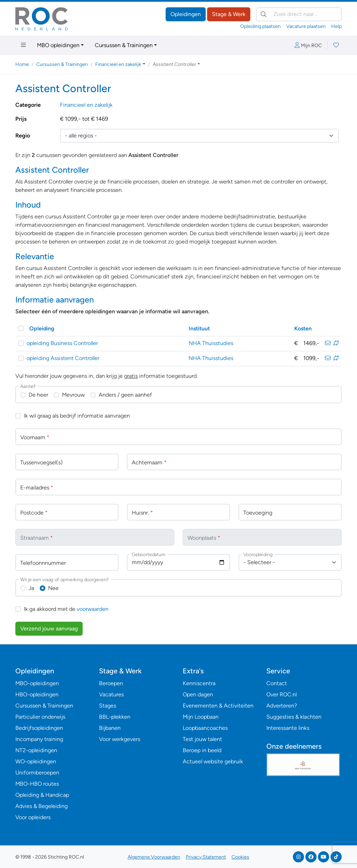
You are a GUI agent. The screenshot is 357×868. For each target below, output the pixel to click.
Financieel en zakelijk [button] (118, 64)
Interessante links (288, 728)
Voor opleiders (33, 817)
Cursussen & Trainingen (124, 45)
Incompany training (39, 739)
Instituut (199, 328)
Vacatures (111, 694)
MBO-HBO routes (37, 784)
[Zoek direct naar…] (299, 14)
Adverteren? (282, 706)
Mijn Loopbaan (201, 717)
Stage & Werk (229, 14)
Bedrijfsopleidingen (39, 728)
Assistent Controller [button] (174, 64)
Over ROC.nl (282, 694)
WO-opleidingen (36, 761)
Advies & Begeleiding (41, 806)
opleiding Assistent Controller (63, 358)
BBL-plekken (115, 717)
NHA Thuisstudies (211, 343)
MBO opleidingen (58, 45)
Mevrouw (73, 395)
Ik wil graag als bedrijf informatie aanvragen (77, 416)
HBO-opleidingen (37, 694)
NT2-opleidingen (36, 750)
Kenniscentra (199, 683)
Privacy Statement (206, 857)
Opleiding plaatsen (260, 26)
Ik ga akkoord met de (66, 609)
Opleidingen (186, 14)
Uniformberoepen (37, 773)
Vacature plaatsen (306, 26)
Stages (108, 706)
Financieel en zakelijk (86, 105)
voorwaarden (93, 609)
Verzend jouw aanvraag (49, 628)
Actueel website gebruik (213, 761)
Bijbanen (110, 728)
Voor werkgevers (120, 739)
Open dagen (198, 694)
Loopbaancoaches (205, 728)
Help (336, 26)
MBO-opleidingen (37, 683)
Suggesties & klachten (294, 717)
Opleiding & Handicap (42, 795)
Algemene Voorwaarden (154, 857)
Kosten (303, 328)
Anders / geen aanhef (125, 395)
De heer (38, 395)
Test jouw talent (202, 739)
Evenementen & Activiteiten (218, 706)
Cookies (240, 857)
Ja (31, 588)
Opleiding (42, 328)
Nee (53, 588)
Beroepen (111, 683)
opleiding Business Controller (62, 343)
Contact (277, 683)
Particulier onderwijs (40, 717)
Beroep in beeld (202, 750)
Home (22, 64)
